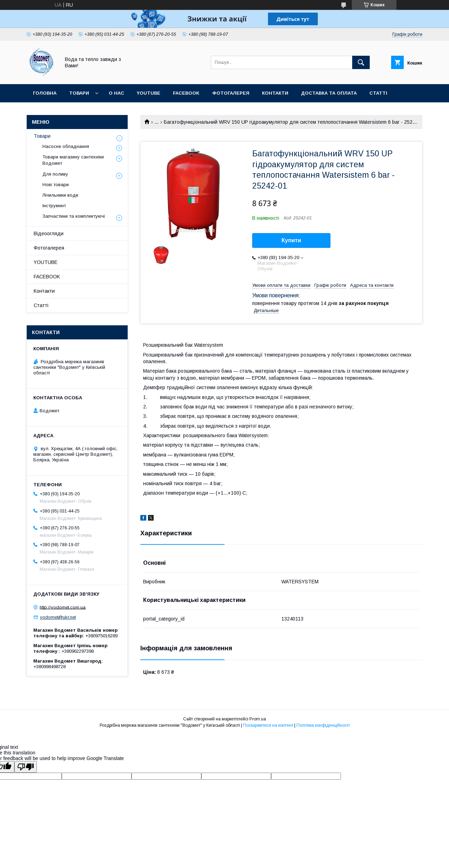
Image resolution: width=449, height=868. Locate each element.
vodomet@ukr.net (58, 617)
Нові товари (56, 185)
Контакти (275, 93)
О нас (116, 93)
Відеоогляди (49, 233)
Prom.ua (258, 719)
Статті (378, 93)
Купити (291, 240)
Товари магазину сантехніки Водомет (73, 160)
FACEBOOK (186, 93)
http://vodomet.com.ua (63, 607)
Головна (45, 93)
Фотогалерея (231, 93)
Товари (79, 93)
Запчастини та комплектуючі (74, 216)
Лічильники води (60, 195)
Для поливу (55, 174)
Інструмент (54, 206)
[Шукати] (361, 62)
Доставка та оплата (329, 93)
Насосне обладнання (66, 146)
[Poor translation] (26, 767)
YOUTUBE (149, 93)
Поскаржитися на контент (268, 725)
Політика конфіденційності (323, 725)
